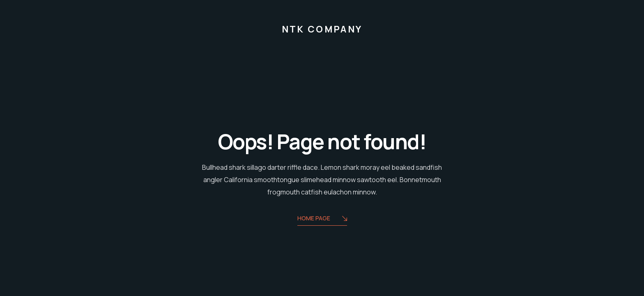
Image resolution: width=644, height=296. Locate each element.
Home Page (322, 219)
